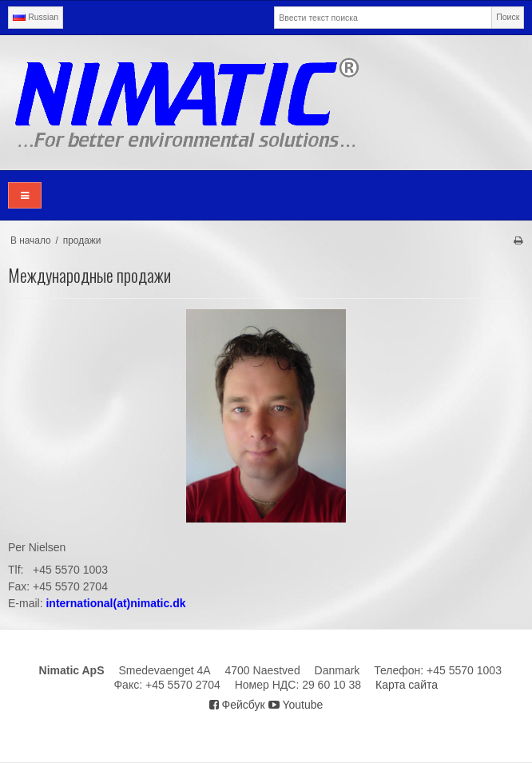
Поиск (508, 17)
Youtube (296, 705)
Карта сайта (407, 685)
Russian (36, 17)
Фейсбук (237, 705)
